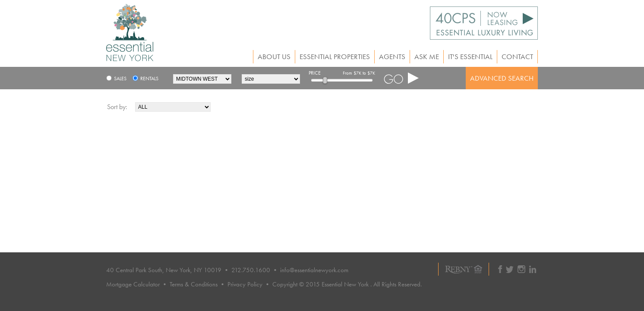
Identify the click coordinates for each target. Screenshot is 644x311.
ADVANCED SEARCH (502, 78)
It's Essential (470, 57)
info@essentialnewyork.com (314, 270)
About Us (274, 57)
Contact (517, 57)
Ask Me (427, 57)
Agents (392, 57)
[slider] (325, 80)
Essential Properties (335, 57)
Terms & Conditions (194, 284)
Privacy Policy (245, 284)
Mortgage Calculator (133, 284)
